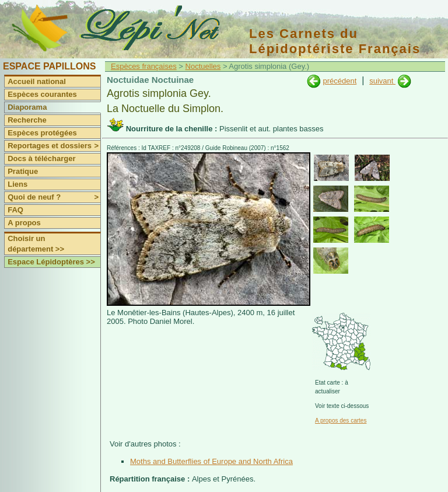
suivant (382, 81)
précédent (339, 81)
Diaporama (27, 107)
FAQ (15, 210)
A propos (24, 223)
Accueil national (37, 81)
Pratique (23, 171)
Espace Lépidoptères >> (51, 262)
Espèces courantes (42, 94)
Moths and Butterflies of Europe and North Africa (211, 461)
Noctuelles (203, 66)
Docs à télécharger (41, 158)
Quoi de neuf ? (54, 197)
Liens (17, 184)
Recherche (27, 120)
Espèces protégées (42, 133)
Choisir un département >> (36, 244)
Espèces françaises (144, 66)
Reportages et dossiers (54, 146)
